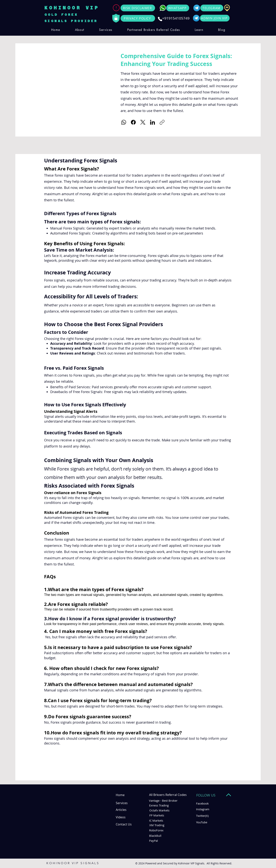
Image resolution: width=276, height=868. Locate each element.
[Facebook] (133, 122)
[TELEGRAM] (212, 8)
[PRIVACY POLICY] (138, 18)
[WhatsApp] (124, 122)
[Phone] (160, 19)
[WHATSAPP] (178, 8)
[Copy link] (162, 122)
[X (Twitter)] (143, 122)
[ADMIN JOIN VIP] (215, 18)
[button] (106, 30)
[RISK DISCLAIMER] (138, 8)
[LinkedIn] (152, 122)
